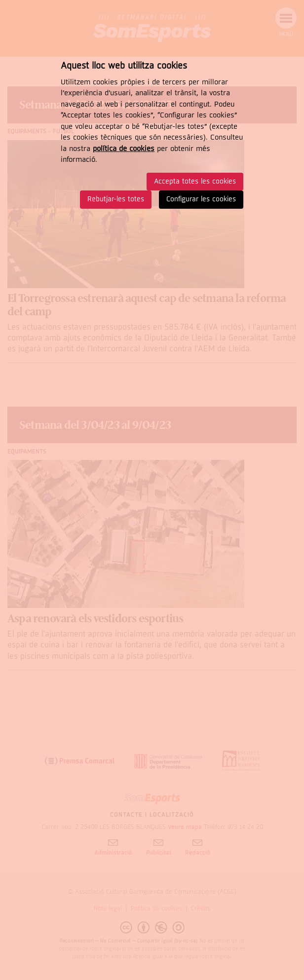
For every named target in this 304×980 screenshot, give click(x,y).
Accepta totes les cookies (195, 181)
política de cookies (124, 149)
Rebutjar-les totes (116, 199)
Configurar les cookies (201, 199)
